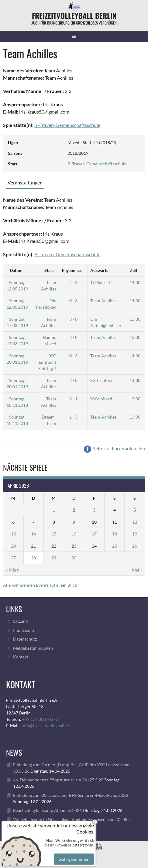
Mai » (137, 570)
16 (74, 534)
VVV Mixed (101, 399)
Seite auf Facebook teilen (114, 448)
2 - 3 (73, 282)
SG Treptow (101, 380)
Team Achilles (103, 301)
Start (49, 270)
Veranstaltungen (25, 182)
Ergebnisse (72, 270)
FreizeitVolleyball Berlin (74, 15)
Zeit (134, 270)
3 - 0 (73, 319)
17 (94, 534)
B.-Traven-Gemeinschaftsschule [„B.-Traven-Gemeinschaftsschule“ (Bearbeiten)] (67, 125)
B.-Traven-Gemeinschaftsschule (97, 164)
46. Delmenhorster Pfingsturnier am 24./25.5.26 (58, 780)
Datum (16, 270)
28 (33, 558)
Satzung (20, 621)
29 (54, 558)
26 (135, 546)
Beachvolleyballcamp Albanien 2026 (47, 810)
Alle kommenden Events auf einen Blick (40, 585)
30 (74, 558)
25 (115, 546)
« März (12, 570)
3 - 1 (73, 399)
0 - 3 (73, 301)
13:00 (135, 319)
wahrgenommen (73, 854)
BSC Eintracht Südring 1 (47, 362)
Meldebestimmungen (33, 648)
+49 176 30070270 (40, 719)
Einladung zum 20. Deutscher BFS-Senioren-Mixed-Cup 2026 (71, 795)
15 (54, 534)
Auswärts (99, 270)
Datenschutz (25, 639)
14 (33, 534)
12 (135, 522)
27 (13, 558)
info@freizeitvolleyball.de (46, 726)
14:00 (135, 282)
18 (115, 534)
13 (13, 534)
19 (135, 534)
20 (13, 546)
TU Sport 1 (100, 282)
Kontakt (21, 657)
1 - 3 (73, 417)
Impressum (24, 630)
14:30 (135, 356)
